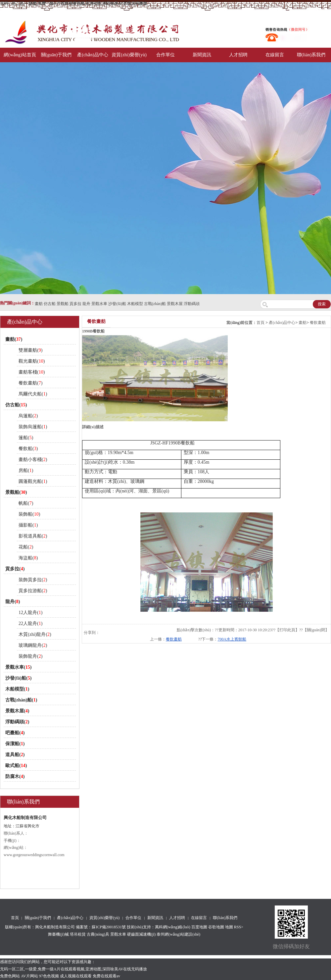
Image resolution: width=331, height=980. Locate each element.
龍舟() (13, 602)
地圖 (229, 927)
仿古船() (16, 405)
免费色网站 (10, 976)
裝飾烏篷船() (33, 427)
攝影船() (28, 525)
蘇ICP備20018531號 (109, 927)
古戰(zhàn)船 (155, 304)
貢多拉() (15, 569)
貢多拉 (75, 304)
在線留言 (275, 55)
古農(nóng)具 (98, 934)
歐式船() (16, 766)
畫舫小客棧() (33, 460)
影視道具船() (33, 536)
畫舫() (14, 339)
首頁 (260, 323)
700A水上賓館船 (232, 639)
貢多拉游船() (33, 591)
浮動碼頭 (192, 304)
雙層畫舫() (30, 350)
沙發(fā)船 (117, 304)
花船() (26, 547)
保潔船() (15, 744)
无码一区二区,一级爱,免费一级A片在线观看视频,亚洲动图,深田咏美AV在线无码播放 (73, 3)
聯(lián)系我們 (311, 55)
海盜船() (28, 558)
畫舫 (39, 304)
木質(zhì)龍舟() (35, 634)
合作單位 (165, 55)
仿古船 (50, 304)
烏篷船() (28, 416)
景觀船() (16, 492)
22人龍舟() (30, 623)
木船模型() (17, 689)
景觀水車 (99, 304)
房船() (26, 470)
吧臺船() (15, 733)
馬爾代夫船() (33, 394)
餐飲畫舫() (30, 383)
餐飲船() (28, 449)
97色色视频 (49, 976)
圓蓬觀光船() (33, 481)
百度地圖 (199, 927)
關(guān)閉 (316, 630)
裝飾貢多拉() (33, 580)
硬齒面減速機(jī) (142, 934)
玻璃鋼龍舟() (33, 645)
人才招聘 (238, 55)
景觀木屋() (17, 711)
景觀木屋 (175, 304)
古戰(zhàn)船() (21, 700)
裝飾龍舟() (30, 656)
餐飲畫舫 (318, 323)
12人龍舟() (30, 613)
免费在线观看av (106, 976)
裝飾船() (29, 514)
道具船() (15, 755)
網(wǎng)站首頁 (20, 55)
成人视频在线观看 (76, 976)
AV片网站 (29, 976)
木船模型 (135, 304)
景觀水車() (18, 667)
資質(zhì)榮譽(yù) (129, 55)
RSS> (239, 927)
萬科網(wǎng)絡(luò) (173, 927)
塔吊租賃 (78, 934)
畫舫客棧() (32, 372)
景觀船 (63, 304)
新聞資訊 (202, 55)
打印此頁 (287, 630)
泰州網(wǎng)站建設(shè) (178, 934)
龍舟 (86, 304)
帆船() (26, 503)
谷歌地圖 (216, 927)
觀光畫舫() (32, 361)
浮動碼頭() (17, 722)
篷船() (26, 438)
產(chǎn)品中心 (93, 55)
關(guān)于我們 (56, 55)
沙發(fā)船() (18, 678)
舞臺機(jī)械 (58, 934)
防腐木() (15, 776)
